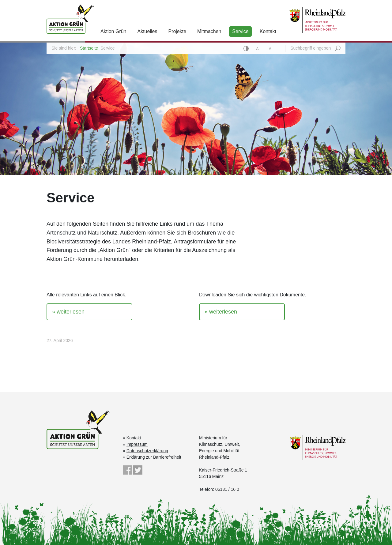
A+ (259, 49)
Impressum (137, 444)
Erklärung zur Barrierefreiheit (154, 457)
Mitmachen (209, 31)
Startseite (89, 48)
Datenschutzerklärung (147, 451)
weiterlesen (71, 312)
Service (240, 31)
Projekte (177, 31)
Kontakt (268, 31)
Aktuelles (147, 31)
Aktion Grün (113, 31)
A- (271, 49)
